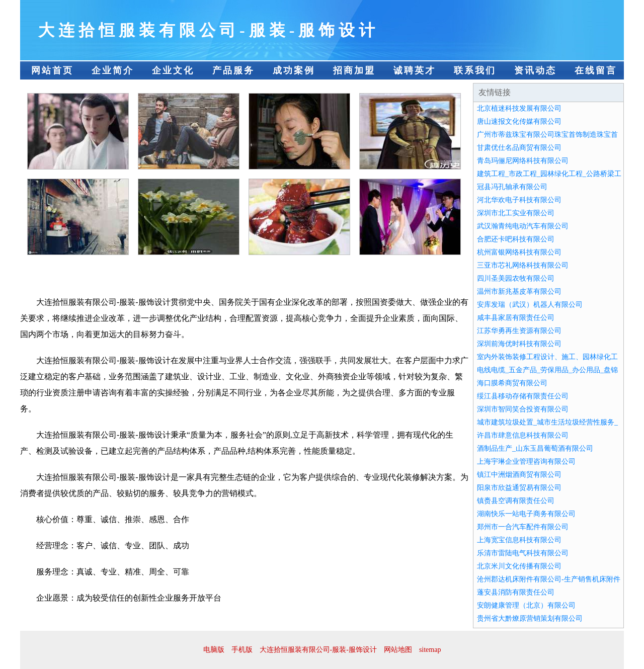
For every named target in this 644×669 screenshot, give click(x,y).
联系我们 (475, 70)
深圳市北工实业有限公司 (516, 213)
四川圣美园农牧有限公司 (516, 278)
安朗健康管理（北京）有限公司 (526, 605)
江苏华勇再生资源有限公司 (519, 331)
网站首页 (52, 70)
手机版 (242, 650)
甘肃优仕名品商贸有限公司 (519, 148)
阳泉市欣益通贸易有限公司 (519, 488)
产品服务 (233, 70)
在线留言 (596, 70)
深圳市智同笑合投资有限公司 (523, 409)
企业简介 (113, 70)
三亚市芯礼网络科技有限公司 (523, 265)
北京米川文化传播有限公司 (519, 566)
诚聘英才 (415, 70)
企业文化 (173, 70)
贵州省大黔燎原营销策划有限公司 (530, 618)
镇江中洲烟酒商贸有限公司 (519, 475)
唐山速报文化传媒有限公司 (519, 121)
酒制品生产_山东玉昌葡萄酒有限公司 (535, 448)
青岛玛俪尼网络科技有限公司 (523, 161)
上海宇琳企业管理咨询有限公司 (526, 462)
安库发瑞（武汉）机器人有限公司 (530, 305)
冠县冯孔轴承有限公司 (512, 187)
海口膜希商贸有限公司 (512, 383)
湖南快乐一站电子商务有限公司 (526, 514)
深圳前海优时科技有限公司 (519, 344)
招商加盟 (354, 70)
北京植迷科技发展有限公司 (519, 108)
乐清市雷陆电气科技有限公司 (523, 553)
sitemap (430, 650)
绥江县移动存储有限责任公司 (523, 396)
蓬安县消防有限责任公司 (516, 592)
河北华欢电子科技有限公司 (519, 200)
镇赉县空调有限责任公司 (516, 501)
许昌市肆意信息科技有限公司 (523, 435)
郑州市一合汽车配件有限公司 (523, 527)
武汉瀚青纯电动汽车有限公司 (523, 226)
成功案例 (294, 70)
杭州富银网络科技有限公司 (519, 252)
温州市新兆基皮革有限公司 (519, 291)
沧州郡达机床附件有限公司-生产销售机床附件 (549, 579)
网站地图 (398, 650)
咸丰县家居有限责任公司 (516, 318)
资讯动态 (535, 70)
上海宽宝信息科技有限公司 (519, 540)
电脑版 (214, 650)
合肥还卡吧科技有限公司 (516, 239)
